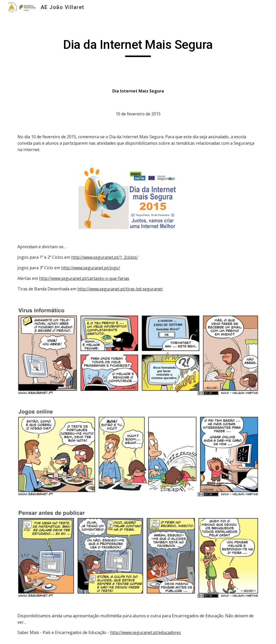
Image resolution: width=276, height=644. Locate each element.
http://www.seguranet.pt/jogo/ (91, 268)
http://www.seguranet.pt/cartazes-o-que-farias (84, 278)
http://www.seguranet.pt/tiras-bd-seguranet (120, 289)
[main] (138, 47)
